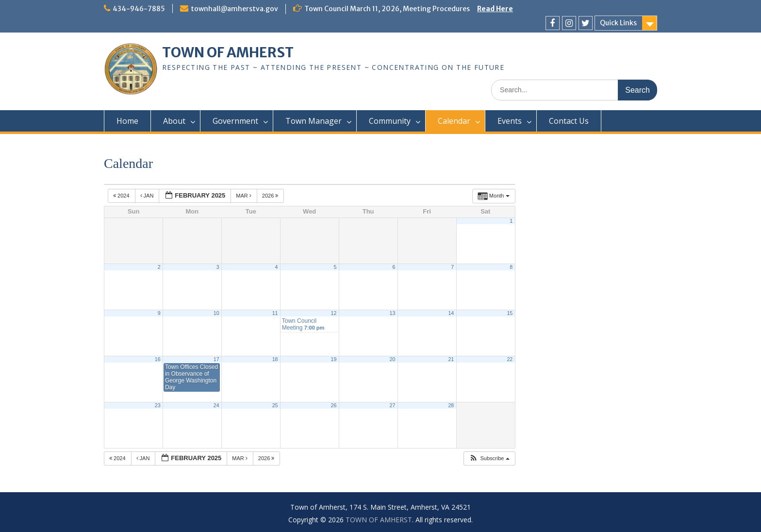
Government (235, 121)
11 (275, 313)
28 (451, 405)
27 (392, 405)
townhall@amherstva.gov (234, 9)
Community (390, 121)
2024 (122, 196)
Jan (148, 196)
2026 (271, 196)
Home (127, 121)
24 (216, 405)
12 (334, 313)
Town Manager (314, 121)
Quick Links (618, 23)
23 (158, 405)
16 (158, 359)
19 (334, 359)
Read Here (495, 9)
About (174, 121)
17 (216, 359)
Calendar (454, 121)
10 (216, 313)
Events (510, 121)
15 (510, 313)
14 (451, 313)
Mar (244, 196)
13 (392, 313)
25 (275, 405)
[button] (489, 458)
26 (334, 405)
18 (275, 359)
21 (451, 359)
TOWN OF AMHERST (228, 52)
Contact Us (569, 121)
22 (510, 359)
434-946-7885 (139, 9)
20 (392, 359)
